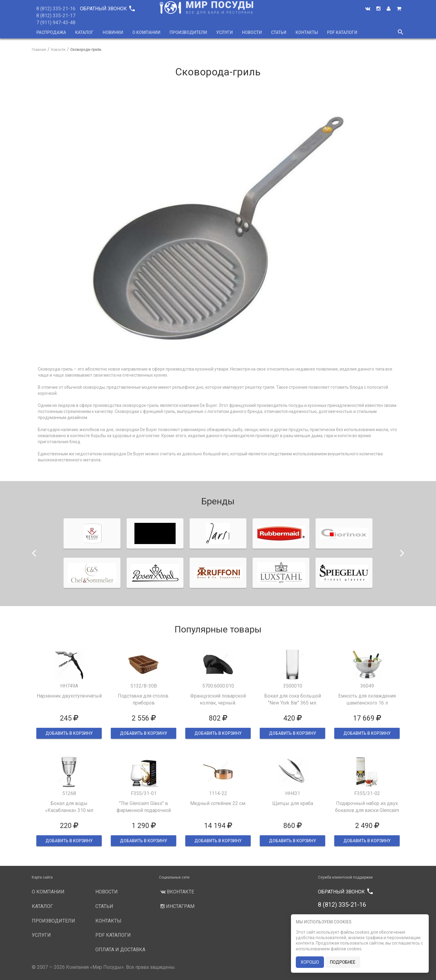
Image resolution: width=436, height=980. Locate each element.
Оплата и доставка (120, 950)
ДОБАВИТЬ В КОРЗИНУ (69, 733)
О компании (146, 32)
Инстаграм (177, 906)
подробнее (343, 962)
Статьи (279, 32)
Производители (188, 32)
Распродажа (51, 32)
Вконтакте (177, 892)
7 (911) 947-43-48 (56, 23)
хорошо (310, 962)
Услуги (225, 32)
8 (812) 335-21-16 (56, 9)
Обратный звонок (107, 9)
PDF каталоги (342, 32)
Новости (252, 32)
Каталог (84, 32)
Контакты (307, 32)
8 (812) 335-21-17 (56, 16)
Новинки (113, 32)
